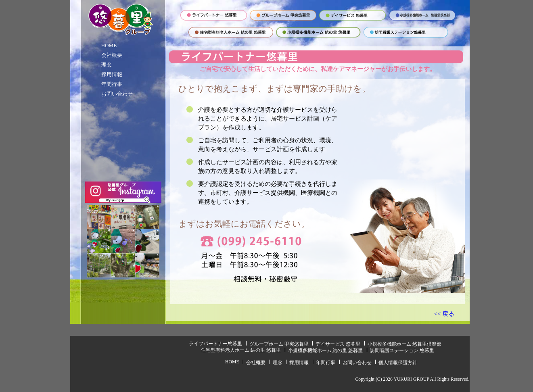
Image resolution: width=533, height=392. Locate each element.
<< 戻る (444, 314)
